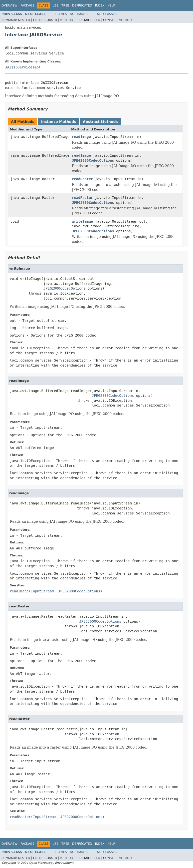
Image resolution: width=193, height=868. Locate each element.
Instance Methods (58, 122)
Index (100, 5)
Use (55, 5)
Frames (61, 14)
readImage (81, 137)
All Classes (107, 14)
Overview (9, 5)
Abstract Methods (100, 122)
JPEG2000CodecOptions (93, 160)
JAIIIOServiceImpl (23, 67)
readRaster (82, 179)
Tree (65, 5)
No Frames (79, 14)
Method (67, 20)
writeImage (82, 221)
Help (111, 5)
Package (27, 5)
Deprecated (82, 5)
